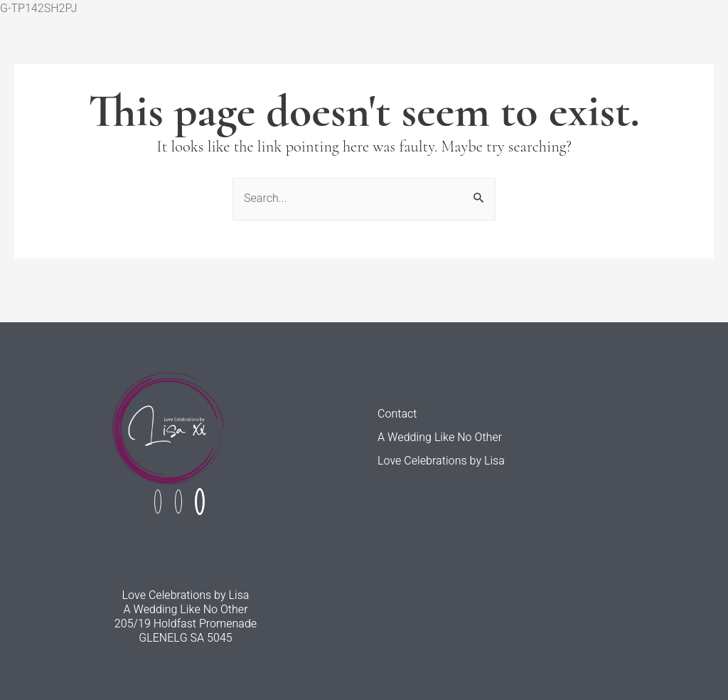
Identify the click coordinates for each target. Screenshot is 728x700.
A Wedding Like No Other (440, 438)
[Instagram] (178, 502)
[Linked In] (200, 502)
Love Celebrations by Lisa (441, 461)
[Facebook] (158, 502)
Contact (397, 414)
